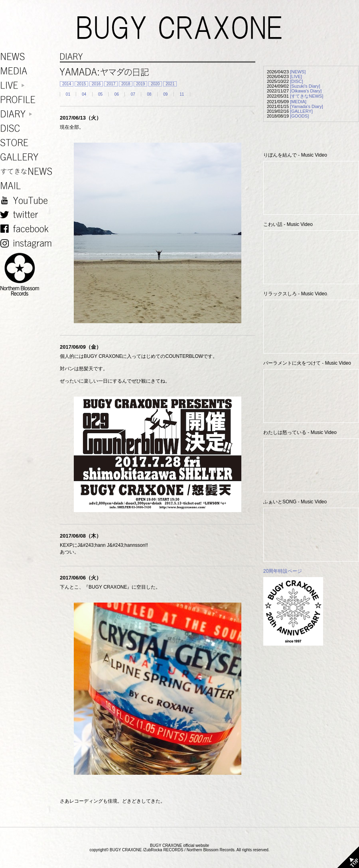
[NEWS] (298, 72)
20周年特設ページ (283, 571)
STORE (28, 143)
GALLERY (28, 157)
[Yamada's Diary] (307, 106)
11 (182, 94)
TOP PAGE (348, 857)
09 (165, 94)
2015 (81, 84)
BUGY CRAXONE (179, 28)
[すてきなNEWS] (307, 96)
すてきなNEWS (28, 172)
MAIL (28, 186)
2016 (96, 84)
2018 (126, 84)
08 (149, 94)
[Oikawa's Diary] (306, 91)
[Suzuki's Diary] (305, 86)
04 (84, 94)
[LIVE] (296, 77)
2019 (140, 84)
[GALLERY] (301, 111)
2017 (111, 84)
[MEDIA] (298, 102)
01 (68, 94)
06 (117, 94)
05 (100, 94)
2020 (155, 84)
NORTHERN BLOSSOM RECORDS (28, 275)
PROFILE (28, 100)
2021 (170, 84)
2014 (67, 84)
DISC (28, 129)
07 (133, 94)
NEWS (28, 57)
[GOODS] (299, 116)
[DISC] (296, 81)
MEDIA (28, 71)
